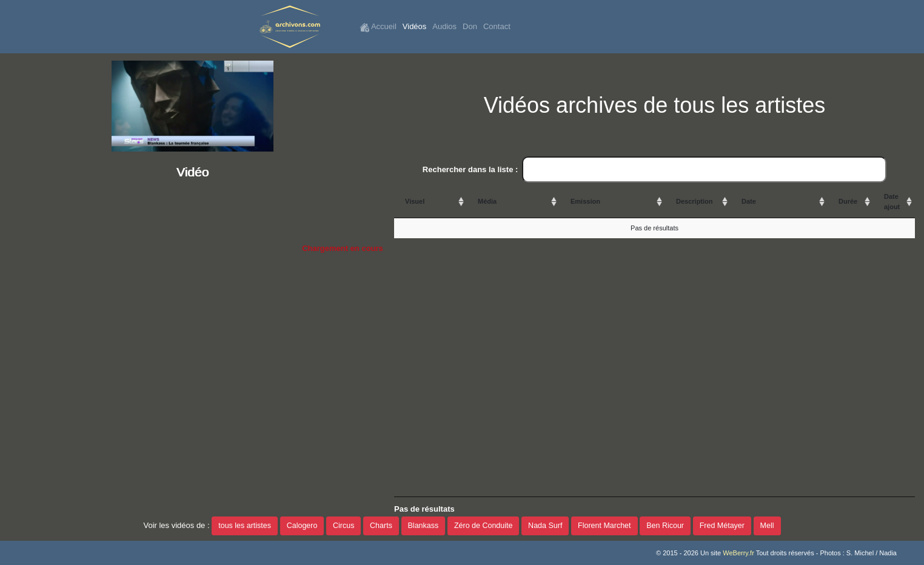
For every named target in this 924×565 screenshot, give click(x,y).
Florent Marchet (604, 526)
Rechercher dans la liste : (654, 170)
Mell (767, 526)
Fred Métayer (722, 526)
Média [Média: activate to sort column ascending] (487, 201)
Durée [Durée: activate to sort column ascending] (848, 201)
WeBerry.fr (738, 553)
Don (470, 26)
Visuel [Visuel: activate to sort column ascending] (415, 201)
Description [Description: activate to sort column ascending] (695, 201)
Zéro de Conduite (484, 526)
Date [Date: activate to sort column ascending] (749, 201)
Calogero (302, 526)
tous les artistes (245, 526)
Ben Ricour (665, 526)
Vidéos (415, 26)
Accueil (378, 27)
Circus (343, 526)
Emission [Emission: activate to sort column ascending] (585, 201)
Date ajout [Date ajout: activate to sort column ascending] (892, 202)
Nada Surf (545, 526)
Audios (444, 26)
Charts (381, 526)
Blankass (423, 526)
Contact (497, 26)
